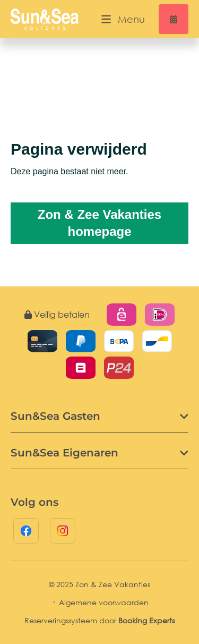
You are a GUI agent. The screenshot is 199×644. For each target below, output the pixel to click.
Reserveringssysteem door (99, 620)
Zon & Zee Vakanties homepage (99, 223)
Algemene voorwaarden (104, 602)
